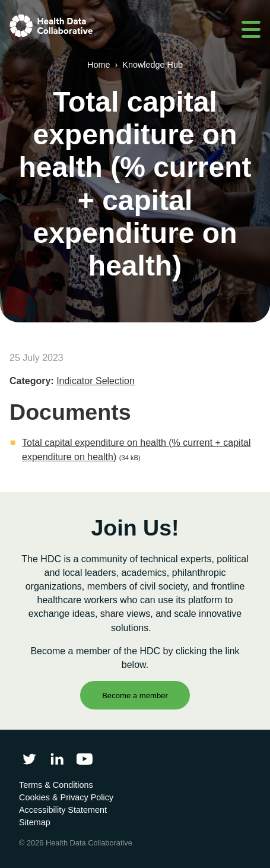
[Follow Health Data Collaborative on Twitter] (29, 759)
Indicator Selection (96, 381)
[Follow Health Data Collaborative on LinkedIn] (57, 759)
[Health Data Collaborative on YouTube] (85, 759)
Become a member (135, 696)
